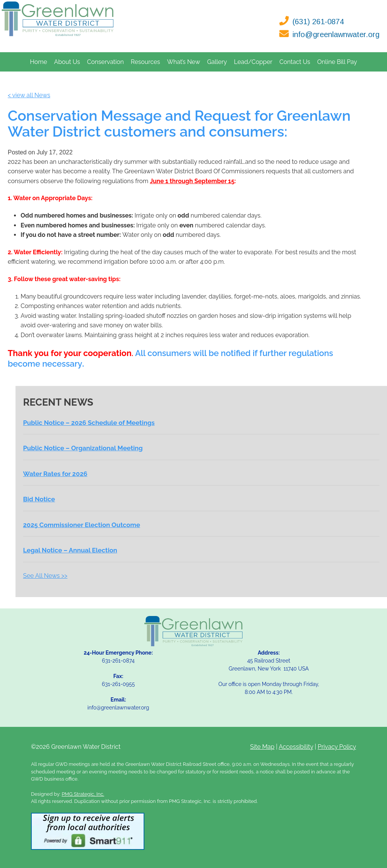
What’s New (184, 62)
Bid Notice (39, 499)
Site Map (262, 747)
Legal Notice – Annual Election (70, 550)
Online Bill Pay (337, 62)
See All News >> (45, 576)
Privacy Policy (337, 747)
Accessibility (296, 747)
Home (38, 62)
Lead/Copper (253, 62)
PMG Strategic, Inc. (83, 794)
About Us (67, 62)
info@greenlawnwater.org (336, 34)
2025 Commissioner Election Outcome (82, 525)
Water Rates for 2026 (55, 474)
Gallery (217, 62)
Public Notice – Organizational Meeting (83, 448)
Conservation (105, 62)
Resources (146, 62)
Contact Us (295, 62)
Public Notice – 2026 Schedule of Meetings (89, 423)
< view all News (29, 95)
